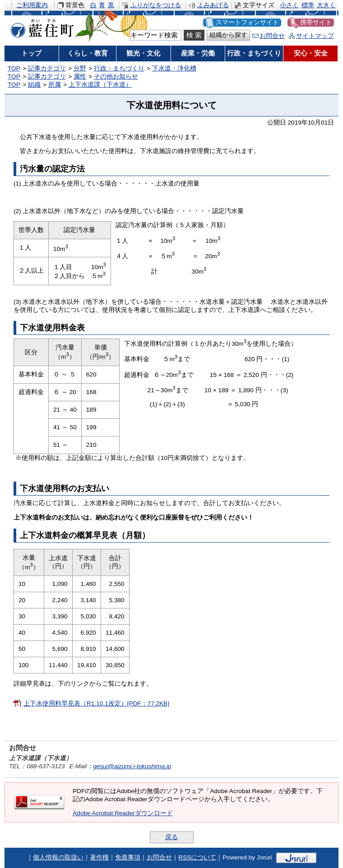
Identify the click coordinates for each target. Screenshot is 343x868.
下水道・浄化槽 (174, 68)
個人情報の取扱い (58, 857)
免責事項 (128, 857)
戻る (171, 837)
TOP (14, 68)
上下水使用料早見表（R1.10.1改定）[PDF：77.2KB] (96, 703)
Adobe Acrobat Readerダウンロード (123, 813)
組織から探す (228, 35)
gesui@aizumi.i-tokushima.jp (132, 766)
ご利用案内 (32, 5)
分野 (80, 68)
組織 (34, 85)
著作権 (99, 857)
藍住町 (41, 27)
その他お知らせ (116, 77)
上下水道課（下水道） (100, 85)
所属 (55, 85)
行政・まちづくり (119, 68)
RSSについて (197, 857)
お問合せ (272, 36)
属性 (80, 77)
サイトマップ (315, 36)
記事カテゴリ (47, 68)
